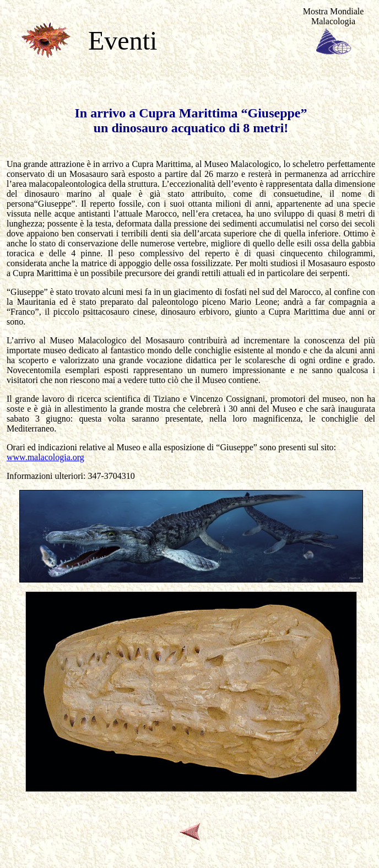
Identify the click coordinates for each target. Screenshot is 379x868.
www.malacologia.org (45, 457)
